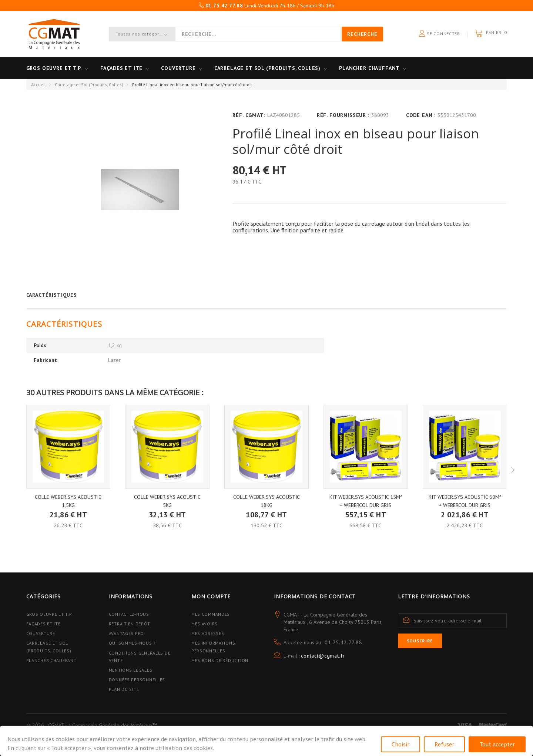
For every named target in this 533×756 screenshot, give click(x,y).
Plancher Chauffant (369, 68)
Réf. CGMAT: (249, 115)
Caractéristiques (52, 295)
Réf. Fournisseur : (343, 115)
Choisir (400, 744)
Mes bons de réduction (220, 660)
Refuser (444, 744)
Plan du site (124, 689)
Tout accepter (497, 744)
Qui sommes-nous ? (132, 643)
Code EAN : (421, 115)
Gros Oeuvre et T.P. (50, 614)
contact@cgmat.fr (323, 656)
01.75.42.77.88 (343, 642)
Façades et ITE (122, 68)
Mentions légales (131, 670)
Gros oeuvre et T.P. (54, 68)
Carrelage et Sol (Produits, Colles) (89, 85)
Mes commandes (211, 614)
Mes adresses (208, 633)
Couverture (178, 68)
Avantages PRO (126, 633)
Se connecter (439, 34)
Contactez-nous (129, 614)
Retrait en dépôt (130, 624)
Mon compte (211, 596)
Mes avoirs (205, 624)
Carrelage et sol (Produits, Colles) (267, 68)
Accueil (38, 85)
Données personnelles (137, 680)
